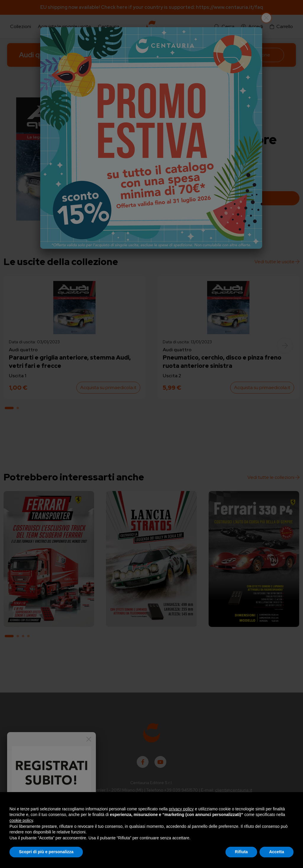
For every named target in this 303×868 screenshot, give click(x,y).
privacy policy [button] (181, 809)
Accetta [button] (277, 852)
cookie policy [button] (21, 820)
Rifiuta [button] (241, 852)
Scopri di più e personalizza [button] (46, 852)
